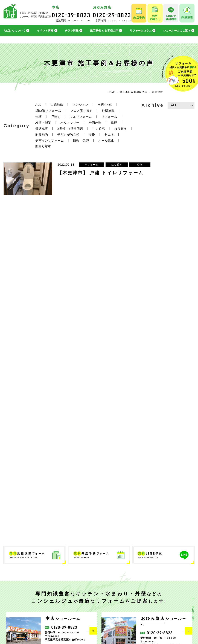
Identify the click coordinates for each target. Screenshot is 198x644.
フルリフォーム (81, 117)
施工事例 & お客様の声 (104, 30)
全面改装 (95, 123)
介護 (39, 117)
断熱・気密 (81, 141)
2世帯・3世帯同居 (70, 129)
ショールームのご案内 (177, 30)
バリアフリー (70, 123)
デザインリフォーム (50, 141)
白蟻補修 (57, 105)
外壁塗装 (108, 111)
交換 (92, 135)
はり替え (121, 129)
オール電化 (106, 141)
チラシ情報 (72, 30)
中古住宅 (99, 129)
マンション (80, 105)
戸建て (56, 117)
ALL (38, 105)
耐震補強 (42, 135)
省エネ (109, 135)
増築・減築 (43, 123)
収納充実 (42, 129)
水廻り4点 (105, 105)
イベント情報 (45, 30)
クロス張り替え (81, 111)
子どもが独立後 (68, 135)
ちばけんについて (14, 30)
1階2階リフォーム (48, 111)
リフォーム (109, 117)
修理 (114, 123)
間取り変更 (43, 147)
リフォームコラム (141, 30)
